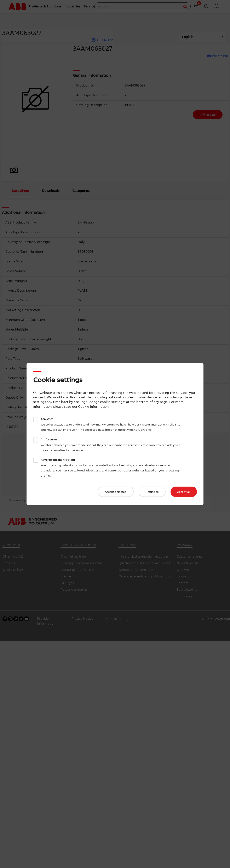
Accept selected (116, 492)
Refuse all (152, 492)
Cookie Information (93, 406)
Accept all (184, 492)
